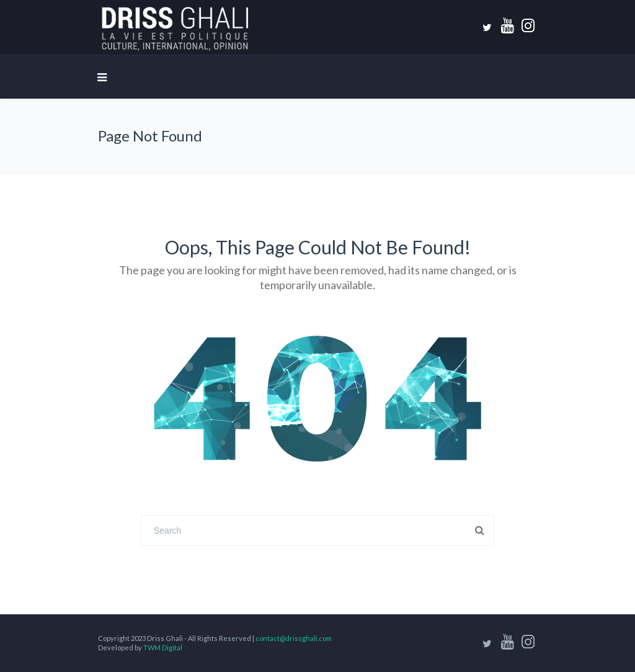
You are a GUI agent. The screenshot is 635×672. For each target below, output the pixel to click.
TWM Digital (163, 647)
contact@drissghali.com (294, 638)
